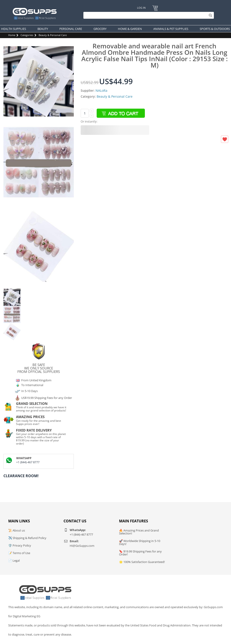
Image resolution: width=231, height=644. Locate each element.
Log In (141, 8)
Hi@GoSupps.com (82, 546)
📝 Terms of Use (19, 553)
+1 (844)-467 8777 (28, 462)
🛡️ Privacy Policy (20, 545)
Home (12, 35)
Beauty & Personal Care (53, 35)
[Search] (147, 15)
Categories (27, 35)
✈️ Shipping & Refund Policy (27, 538)
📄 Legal (14, 560)
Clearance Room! (21, 476)
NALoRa (101, 90)
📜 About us (17, 530)
